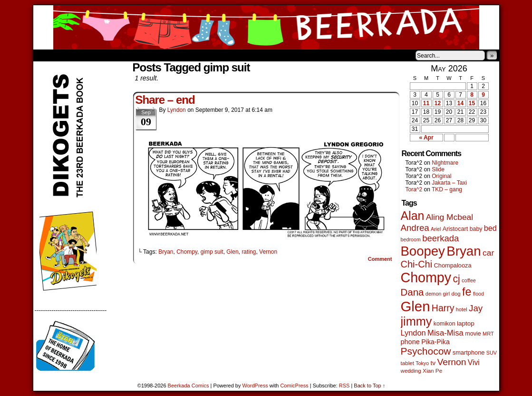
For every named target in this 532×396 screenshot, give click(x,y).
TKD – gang (447, 189)
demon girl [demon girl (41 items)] (438, 294)
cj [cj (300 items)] (456, 279)
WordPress (255, 386)
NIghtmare (445, 163)
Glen (232, 252)
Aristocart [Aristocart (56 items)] (455, 229)
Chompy (187, 252)
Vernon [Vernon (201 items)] (451, 362)
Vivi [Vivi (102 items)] (474, 362)
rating (249, 252)
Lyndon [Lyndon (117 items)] (413, 333)
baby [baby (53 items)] (476, 229)
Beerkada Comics (266, 27)
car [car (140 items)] (488, 253)
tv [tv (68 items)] (433, 363)
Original (441, 176)
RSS (344, 386)
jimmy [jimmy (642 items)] (416, 321)
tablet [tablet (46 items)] (407, 363)
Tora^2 (414, 189)
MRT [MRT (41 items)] (488, 334)
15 (472, 103)
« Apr (426, 138)
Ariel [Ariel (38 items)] (436, 229)
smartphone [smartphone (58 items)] (469, 352)
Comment (380, 259)
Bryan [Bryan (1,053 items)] (464, 251)
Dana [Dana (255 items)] (412, 292)
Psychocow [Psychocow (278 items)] (426, 351)
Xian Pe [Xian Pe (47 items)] (432, 371)
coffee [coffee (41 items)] (469, 280)
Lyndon (177, 110)
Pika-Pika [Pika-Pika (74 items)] (435, 342)
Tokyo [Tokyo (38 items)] (422, 363)
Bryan (166, 252)
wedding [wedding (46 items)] (411, 371)
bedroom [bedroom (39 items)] (411, 239)
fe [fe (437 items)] (467, 292)
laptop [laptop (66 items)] (466, 323)
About (75, 55)
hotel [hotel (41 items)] (462, 309)
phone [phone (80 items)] (410, 342)
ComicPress (294, 386)
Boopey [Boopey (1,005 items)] (423, 251)
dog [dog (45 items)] (456, 294)
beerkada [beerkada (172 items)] (440, 238)
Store (104, 55)
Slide (438, 169)
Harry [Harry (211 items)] (443, 308)
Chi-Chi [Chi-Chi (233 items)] (417, 264)
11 (426, 103)
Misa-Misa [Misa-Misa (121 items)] (445, 333)
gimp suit (212, 252)
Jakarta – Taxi (449, 183)
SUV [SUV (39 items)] (492, 353)
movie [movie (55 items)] (473, 334)
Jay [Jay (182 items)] (476, 308)
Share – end (165, 100)
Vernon (268, 252)
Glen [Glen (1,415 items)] (416, 306)
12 (438, 103)
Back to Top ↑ (369, 386)
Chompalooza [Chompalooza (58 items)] (453, 265)
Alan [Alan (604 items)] (413, 216)
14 (460, 103)
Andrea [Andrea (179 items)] (415, 228)
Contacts (140, 55)
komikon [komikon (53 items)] (445, 324)
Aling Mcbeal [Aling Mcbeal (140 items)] (450, 217)
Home (47, 55)
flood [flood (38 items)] (479, 294)
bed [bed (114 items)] (490, 228)
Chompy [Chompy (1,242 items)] (426, 277)
